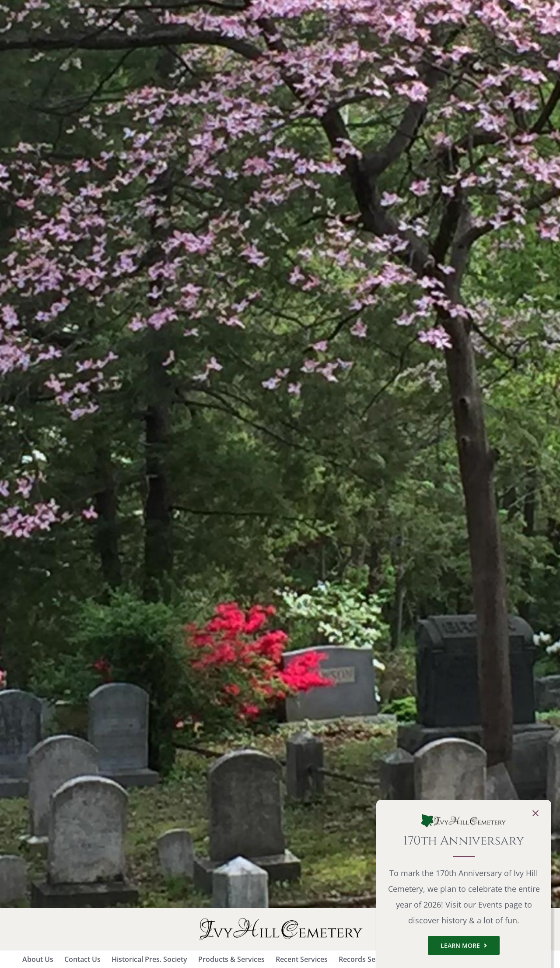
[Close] (535, 813)
